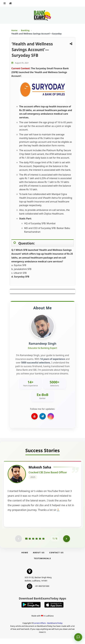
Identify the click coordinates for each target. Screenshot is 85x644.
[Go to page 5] (40, 544)
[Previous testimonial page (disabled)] (18, 544)
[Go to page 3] (33, 544)
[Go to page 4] (37, 544)
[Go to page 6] (43, 544)
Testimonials (42, 564)
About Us (39, 558)
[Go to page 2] (30, 544)
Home (14, 30)
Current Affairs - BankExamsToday (48, 629)
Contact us (56, 558)
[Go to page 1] (26, 544)
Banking (25, 30)
